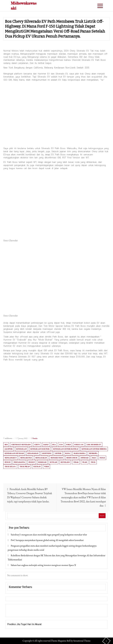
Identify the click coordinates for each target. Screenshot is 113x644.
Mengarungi (26, 458)
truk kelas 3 (10, 467)
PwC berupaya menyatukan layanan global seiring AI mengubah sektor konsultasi (47, 540)
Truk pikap (25, 467)
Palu (94, 458)
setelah (53, 462)
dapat (46, 445)
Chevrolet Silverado (21, 445)
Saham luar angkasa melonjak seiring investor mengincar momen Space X (43, 565)
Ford (68, 445)
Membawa (93, 453)
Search (102, 516)
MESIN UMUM (72, 458)
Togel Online (30, 613)
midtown (9, 438)
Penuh (7, 462)
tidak (76, 462)
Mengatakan (41, 458)
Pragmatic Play (15, 613)
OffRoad (85, 458)
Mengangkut (11, 458)
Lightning (47, 453)
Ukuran (37, 467)
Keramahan (33, 453)
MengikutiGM (57, 458)
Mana (68, 453)
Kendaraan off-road (14, 453)
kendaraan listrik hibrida (94, 449)
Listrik (58, 453)
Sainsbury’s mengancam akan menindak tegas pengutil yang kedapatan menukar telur (49, 535)
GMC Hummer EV (94, 445)
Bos (6, 445)
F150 (61, 445)
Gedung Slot (13, 608)
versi (46, 467)
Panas (102, 458)
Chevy (37, 445)
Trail (85, 462)
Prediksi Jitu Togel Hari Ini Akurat (24, 624)
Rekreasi (42, 462)
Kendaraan (21, 449)
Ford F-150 (79, 445)
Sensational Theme (82, 641)
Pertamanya (19, 462)
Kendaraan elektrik (40, 449)
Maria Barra (79, 453)
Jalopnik (9, 449)
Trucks (35, 438)
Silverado (65, 462)
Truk (93, 462)
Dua (54, 445)
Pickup (32, 462)
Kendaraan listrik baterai (66, 449)
